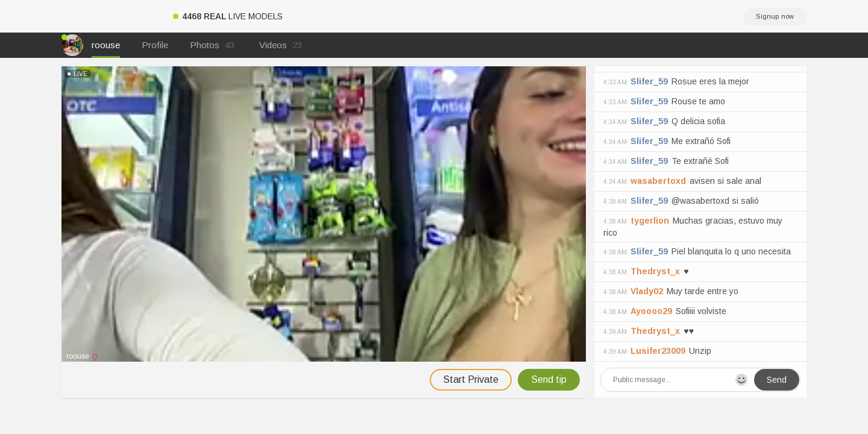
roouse (106, 45)
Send (777, 380)
